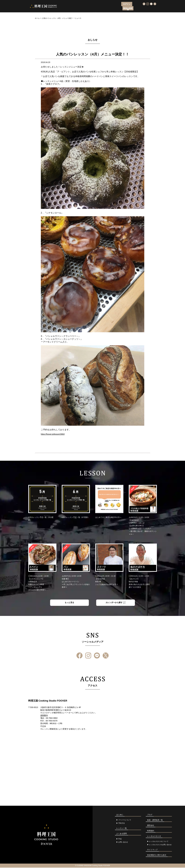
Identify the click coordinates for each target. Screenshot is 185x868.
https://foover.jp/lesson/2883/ (53, 434)
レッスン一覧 (106, 9)
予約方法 (122, 824)
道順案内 (44, 716)
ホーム (37, 18)
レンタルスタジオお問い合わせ (160, 845)
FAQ (120, 839)
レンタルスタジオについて (159, 842)
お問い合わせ (123, 842)
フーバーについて (74, 9)
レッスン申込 (91, 9)
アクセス (119, 9)
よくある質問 (132, 9)
